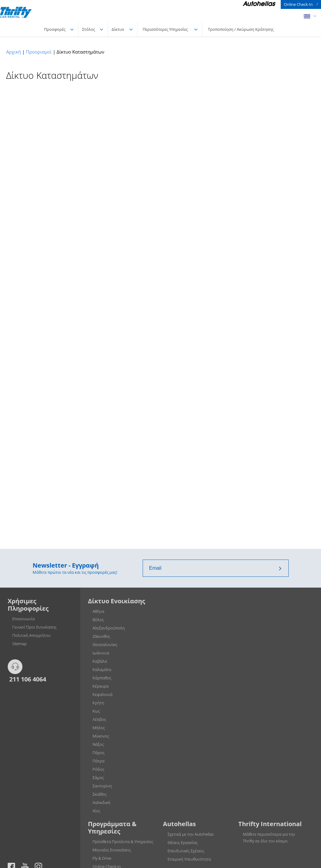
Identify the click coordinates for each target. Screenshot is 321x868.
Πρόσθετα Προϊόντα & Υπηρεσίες (123, 842)
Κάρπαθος (102, 678)
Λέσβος (99, 719)
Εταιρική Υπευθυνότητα (189, 859)
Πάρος (99, 753)
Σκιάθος (100, 794)
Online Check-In (298, 4)
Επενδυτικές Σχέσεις (186, 851)
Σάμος (98, 778)
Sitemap (20, 644)
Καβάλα (100, 661)
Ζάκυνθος (101, 636)
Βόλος (98, 620)
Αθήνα (98, 611)
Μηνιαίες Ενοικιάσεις (112, 850)
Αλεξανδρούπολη (109, 628)
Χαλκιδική (101, 802)
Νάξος (98, 744)
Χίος (96, 811)
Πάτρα (99, 761)
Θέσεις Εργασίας (183, 842)
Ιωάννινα (101, 653)
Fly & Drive (102, 858)
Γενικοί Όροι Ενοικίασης (34, 627)
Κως (96, 711)
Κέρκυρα (101, 686)
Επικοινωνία (24, 619)
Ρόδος (98, 769)
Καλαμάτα (102, 669)
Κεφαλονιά (103, 694)
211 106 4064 (27, 679)
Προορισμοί (39, 52)
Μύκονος (101, 736)
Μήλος (99, 728)
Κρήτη (98, 703)
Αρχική (14, 52)
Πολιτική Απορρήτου (32, 635)
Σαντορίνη (102, 786)
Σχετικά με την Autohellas (191, 834)
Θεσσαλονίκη (105, 645)
